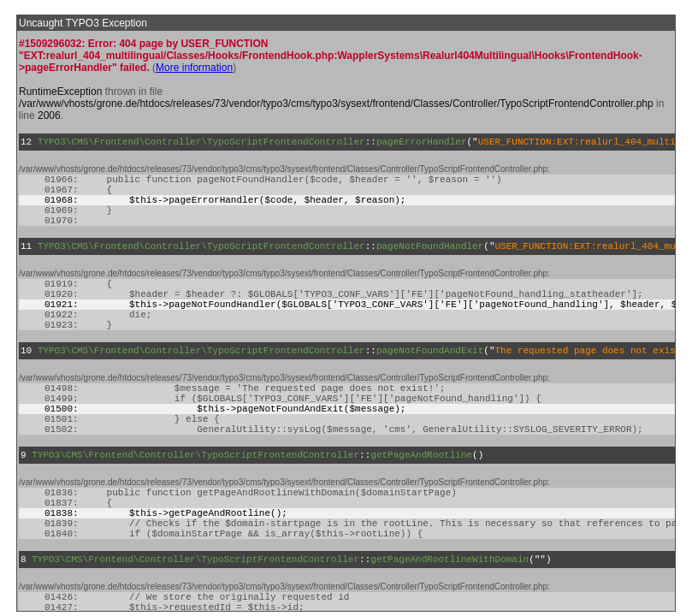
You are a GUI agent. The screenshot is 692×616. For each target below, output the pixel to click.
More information (194, 68)
